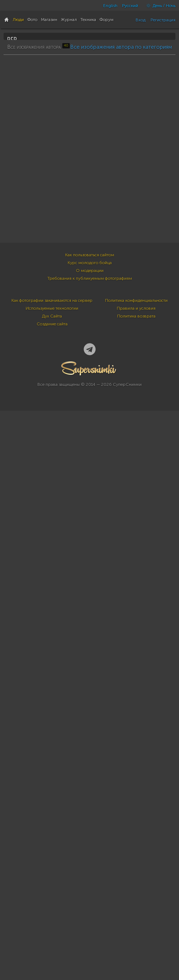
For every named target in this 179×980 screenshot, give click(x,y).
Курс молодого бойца (90, 847)
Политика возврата (136, 901)
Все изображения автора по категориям (121, 230)
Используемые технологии (52, 893)
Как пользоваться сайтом (90, 839)
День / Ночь (159, 6)
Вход (141, 20)
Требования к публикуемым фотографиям (90, 863)
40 (14, 125)
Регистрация (163, 20)
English (110, 6)
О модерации (90, 855)
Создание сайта (52, 908)
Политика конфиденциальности (136, 885)
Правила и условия (136, 893)
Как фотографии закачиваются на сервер (52, 885)
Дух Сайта (52, 901)
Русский (130, 6)
